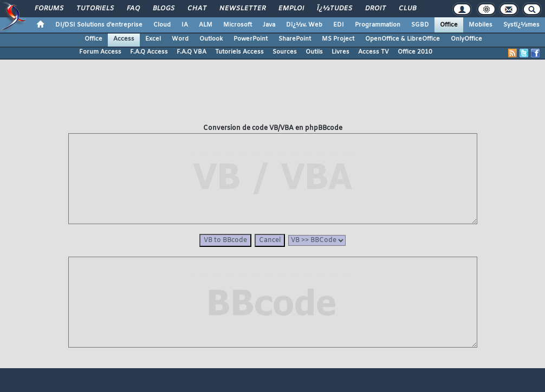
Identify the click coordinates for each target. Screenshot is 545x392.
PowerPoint (251, 39)
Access (124, 39)
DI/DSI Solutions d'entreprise (99, 25)
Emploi (291, 9)
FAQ (133, 9)
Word (180, 39)
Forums (48, 9)
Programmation (378, 25)
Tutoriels (95, 9)
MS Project (338, 39)
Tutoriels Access (239, 52)
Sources (285, 52)
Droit (375, 9)
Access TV (374, 52)
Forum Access (100, 52)
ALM (206, 25)
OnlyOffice (466, 39)
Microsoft (238, 25)
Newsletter (242, 9)
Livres (340, 52)
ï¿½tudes (334, 9)
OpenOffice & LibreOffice (403, 39)
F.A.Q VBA (192, 52)
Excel (153, 39)
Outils (314, 52)
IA (185, 25)
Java (269, 25)
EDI (339, 25)
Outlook (211, 39)
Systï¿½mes (521, 25)
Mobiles (481, 25)
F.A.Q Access (149, 52)
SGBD (420, 25)
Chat (196, 9)
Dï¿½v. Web (304, 25)
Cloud (162, 25)
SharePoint (295, 39)
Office (449, 25)
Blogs (163, 9)
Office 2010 (415, 52)
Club (407, 9)
